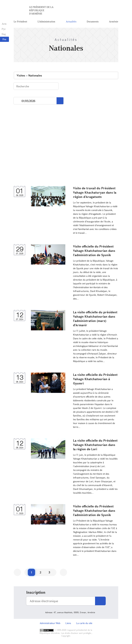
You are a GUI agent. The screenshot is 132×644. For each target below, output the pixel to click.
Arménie (114, 21)
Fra (4, 39)
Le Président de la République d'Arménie (41, 10)
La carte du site (84, 623)
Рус (4, 29)
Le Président (20, 21)
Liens (68, 623)
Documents (93, 21)
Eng (4, 34)
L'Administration (46, 21)
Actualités (71, 21)
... (18, 101)
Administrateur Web (50, 623)
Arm (4, 24)
